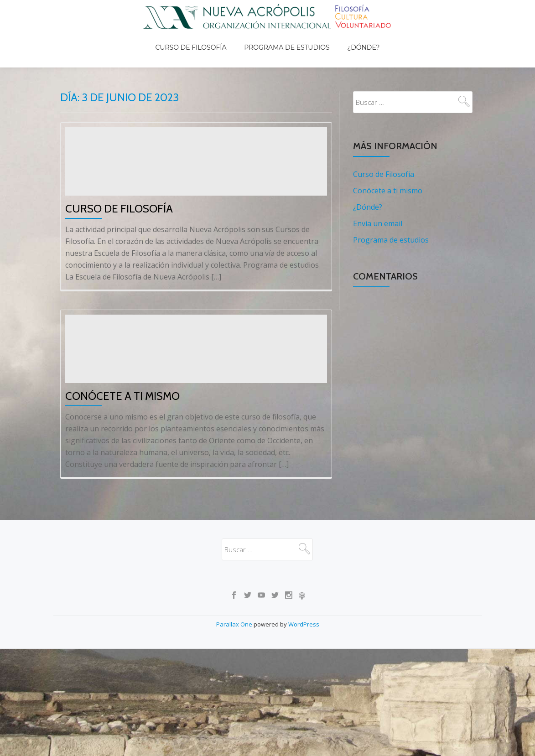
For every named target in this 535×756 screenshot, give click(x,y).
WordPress (304, 712)
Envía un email (378, 204)
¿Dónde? (355, 38)
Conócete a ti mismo (122, 484)
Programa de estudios (287, 38)
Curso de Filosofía (199, 38)
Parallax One (235, 712)
